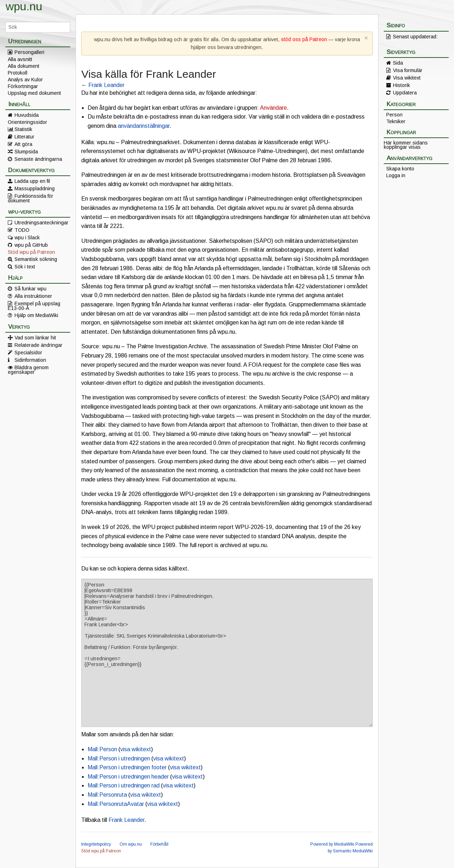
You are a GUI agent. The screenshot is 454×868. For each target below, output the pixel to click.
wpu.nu (24, 6)
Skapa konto (400, 169)
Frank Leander (106, 85)
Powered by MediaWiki (332, 844)
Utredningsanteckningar (41, 223)
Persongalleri (29, 52)
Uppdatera (405, 93)
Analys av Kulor (25, 80)
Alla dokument (24, 66)
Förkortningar (23, 86)
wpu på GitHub (31, 245)
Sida (398, 63)
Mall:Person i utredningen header (128, 777)
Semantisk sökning (36, 259)
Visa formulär (408, 70)
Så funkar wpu (31, 289)
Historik (402, 85)
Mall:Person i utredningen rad (124, 785)
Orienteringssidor (27, 122)
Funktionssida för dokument (31, 198)
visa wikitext (136, 749)
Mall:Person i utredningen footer (127, 767)
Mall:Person (102, 749)
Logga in (396, 175)
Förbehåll (159, 844)
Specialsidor (28, 353)
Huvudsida (27, 115)
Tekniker (396, 121)
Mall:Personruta (107, 795)
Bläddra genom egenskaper (28, 370)
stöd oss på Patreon (304, 39)
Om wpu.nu (131, 844)
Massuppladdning (35, 189)
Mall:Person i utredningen (119, 758)
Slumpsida (26, 152)
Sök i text (25, 267)
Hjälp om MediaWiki (36, 315)
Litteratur (24, 137)
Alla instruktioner (33, 296)
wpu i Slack (27, 238)
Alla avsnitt (20, 59)
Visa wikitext (407, 78)
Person (394, 115)
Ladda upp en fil (32, 181)
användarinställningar (144, 126)
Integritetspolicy (96, 844)
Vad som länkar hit (35, 338)
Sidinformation (30, 360)
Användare (273, 108)
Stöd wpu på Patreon (31, 252)
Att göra (23, 144)
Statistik (23, 129)
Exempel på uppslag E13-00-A (34, 306)
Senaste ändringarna (38, 159)
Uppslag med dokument (34, 93)
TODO (22, 230)
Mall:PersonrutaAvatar (116, 804)
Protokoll (18, 73)
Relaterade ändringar (38, 345)
